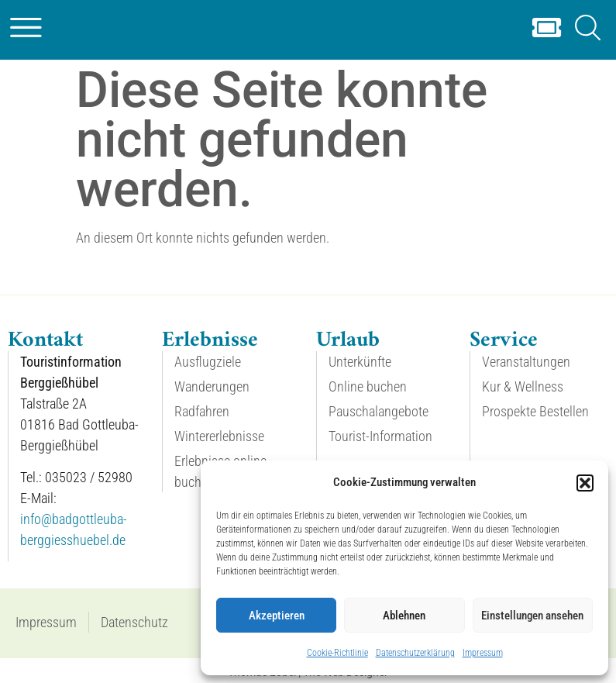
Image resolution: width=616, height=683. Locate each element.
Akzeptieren (277, 616)
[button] (585, 483)
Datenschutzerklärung (415, 653)
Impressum (483, 653)
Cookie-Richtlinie (337, 653)
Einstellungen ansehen (532, 616)
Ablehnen (404, 616)
